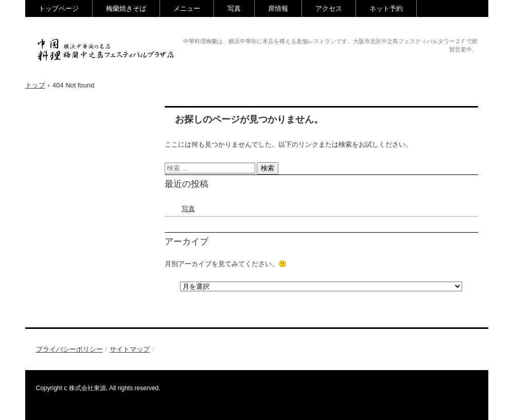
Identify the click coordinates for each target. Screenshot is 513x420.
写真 (234, 8)
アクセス (329, 8)
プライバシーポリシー (69, 349)
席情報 (278, 8)
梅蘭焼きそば (126, 8)
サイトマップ (130, 349)
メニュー (187, 8)
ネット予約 (386, 8)
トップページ (59, 8)
